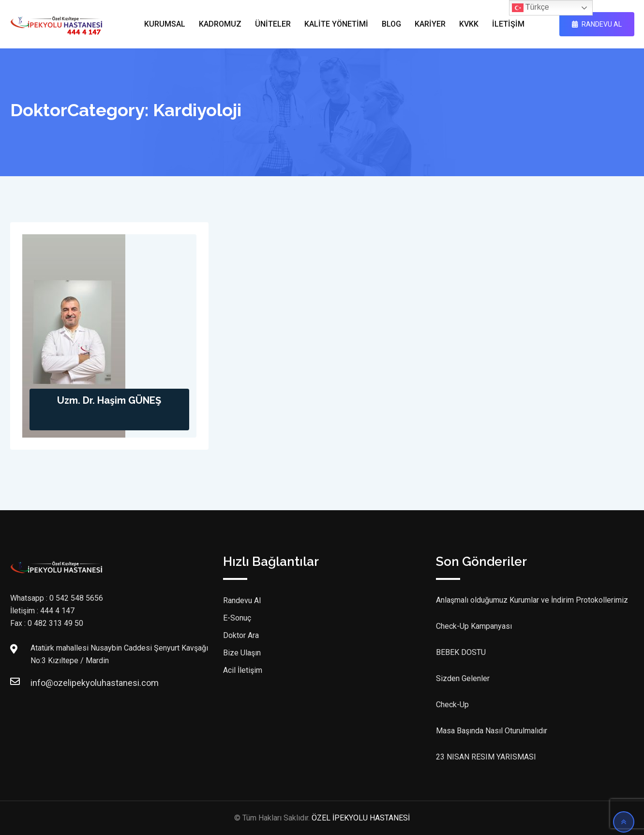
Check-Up (452, 705)
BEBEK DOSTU (461, 652)
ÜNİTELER (273, 24)
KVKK (469, 24)
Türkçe (531, 8)
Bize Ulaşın (242, 653)
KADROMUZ (220, 24)
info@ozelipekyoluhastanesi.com (40, 683)
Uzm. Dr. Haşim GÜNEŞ (109, 400)
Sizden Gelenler (463, 678)
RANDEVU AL (597, 24)
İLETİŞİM (508, 24)
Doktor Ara (241, 635)
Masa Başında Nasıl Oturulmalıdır (492, 731)
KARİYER (430, 24)
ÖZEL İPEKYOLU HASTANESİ (361, 818)
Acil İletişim (243, 670)
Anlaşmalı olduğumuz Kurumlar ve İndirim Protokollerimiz (532, 600)
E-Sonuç (237, 618)
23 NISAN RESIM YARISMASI (486, 757)
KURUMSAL (165, 24)
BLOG (391, 24)
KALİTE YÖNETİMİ (336, 24)
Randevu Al (242, 600)
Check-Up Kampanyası (474, 626)
